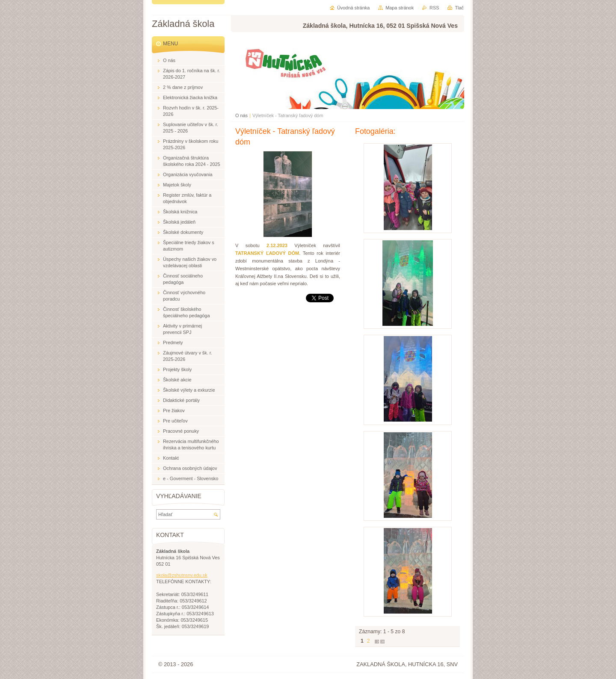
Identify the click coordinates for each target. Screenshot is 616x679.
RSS (434, 8)
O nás (241, 115)
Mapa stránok (400, 8)
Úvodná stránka (353, 8)
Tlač (459, 8)
